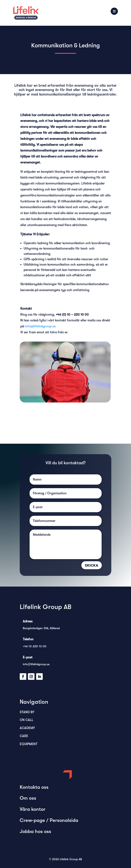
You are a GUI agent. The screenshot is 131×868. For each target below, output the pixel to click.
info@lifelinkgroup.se (40, 326)
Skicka (92, 565)
